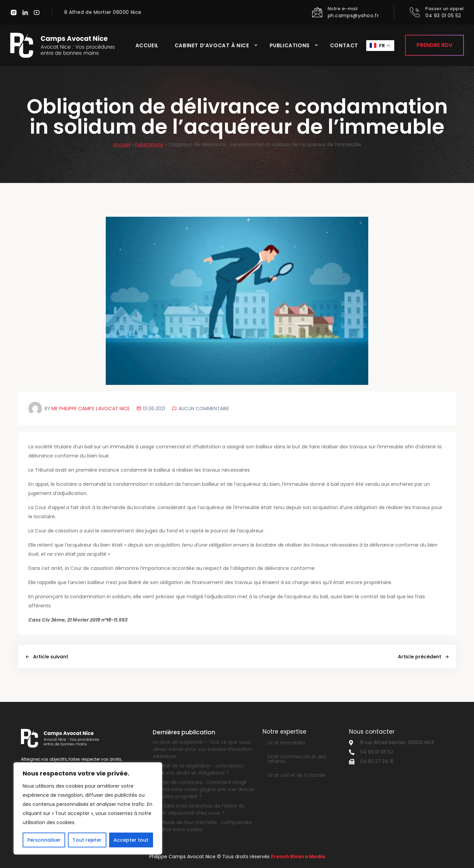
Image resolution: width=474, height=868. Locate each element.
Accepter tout (131, 840)
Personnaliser (44, 840)
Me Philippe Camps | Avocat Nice (91, 409)
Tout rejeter (87, 840)
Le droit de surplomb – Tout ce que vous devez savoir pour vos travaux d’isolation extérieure (202, 749)
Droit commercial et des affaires (297, 759)
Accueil (147, 45)
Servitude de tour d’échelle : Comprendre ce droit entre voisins (202, 826)
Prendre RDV (434, 45)
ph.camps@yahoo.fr (353, 16)
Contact (344, 45)
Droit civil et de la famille (297, 775)
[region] (88, 808)
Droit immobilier (287, 743)
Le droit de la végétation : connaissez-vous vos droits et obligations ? (199, 769)
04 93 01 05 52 (443, 16)
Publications (290, 45)
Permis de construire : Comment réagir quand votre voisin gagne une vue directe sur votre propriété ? (204, 789)
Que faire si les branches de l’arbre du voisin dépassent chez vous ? (199, 809)
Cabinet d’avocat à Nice (212, 45)
